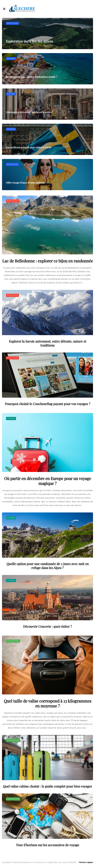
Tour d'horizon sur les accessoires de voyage (48, 858)
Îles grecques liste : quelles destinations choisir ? (32, 77)
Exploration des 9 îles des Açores (29, 41)
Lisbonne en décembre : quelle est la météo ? (29, 125)
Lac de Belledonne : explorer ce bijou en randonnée (48, 273)
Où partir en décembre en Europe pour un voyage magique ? (48, 494)
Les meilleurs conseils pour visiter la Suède (29, 160)
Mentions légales (86, 862)
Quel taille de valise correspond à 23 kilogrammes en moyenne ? (48, 716)
